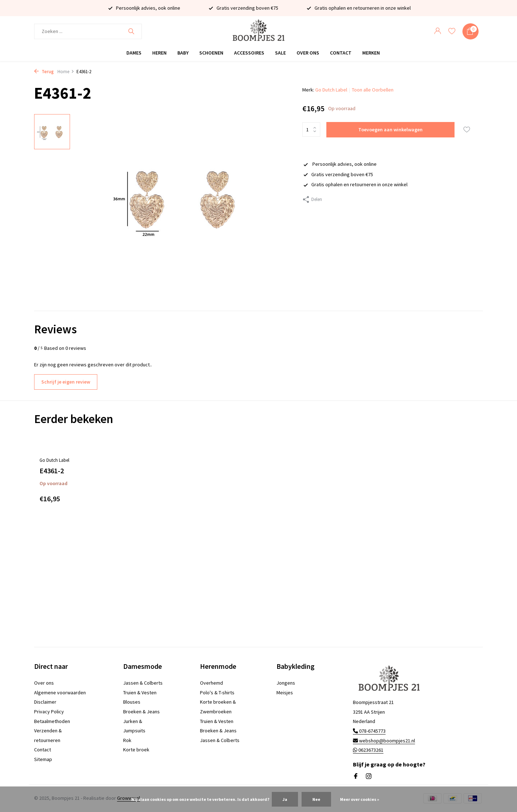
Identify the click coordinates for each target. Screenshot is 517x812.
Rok (127, 740)
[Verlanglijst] (452, 31)
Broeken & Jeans (141, 712)
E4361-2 (52, 471)
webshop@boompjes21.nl (384, 741)
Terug (44, 72)
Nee (316, 799)
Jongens (286, 683)
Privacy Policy (49, 712)
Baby (183, 53)
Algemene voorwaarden (60, 693)
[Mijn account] (437, 31)
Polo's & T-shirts (217, 693)
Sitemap (43, 759)
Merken (371, 53)
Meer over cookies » (360, 799)
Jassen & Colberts (143, 683)
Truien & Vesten (140, 693)
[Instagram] (369, 776)
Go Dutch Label (331, 90)
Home (66, 72)
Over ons (308, 53)
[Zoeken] (88, 31)
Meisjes (285, 693)
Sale (280, 53)
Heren (159, 53)
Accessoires (249, 53)
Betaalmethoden (52, 721)
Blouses (132, 702)
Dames (134, 53)
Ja (285, 799)
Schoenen (211, 53)
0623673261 (368, 750)
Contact (341, 53)
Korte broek (136, 750)
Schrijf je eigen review (66, 382)
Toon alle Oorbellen (373, 90)
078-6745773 (369, 731)
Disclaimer (45, 702)
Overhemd (211, 683)
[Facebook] (356, 776)
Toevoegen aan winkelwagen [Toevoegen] (390, 130)
